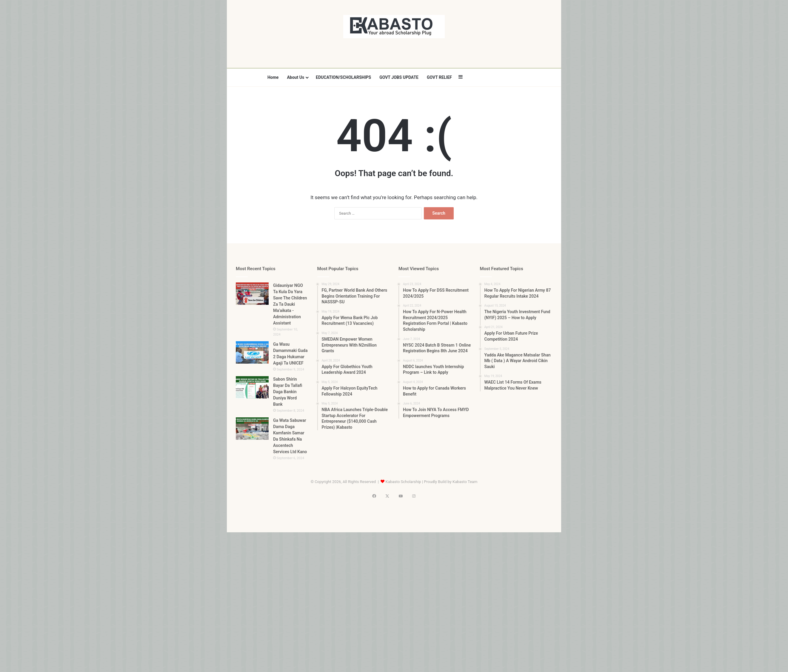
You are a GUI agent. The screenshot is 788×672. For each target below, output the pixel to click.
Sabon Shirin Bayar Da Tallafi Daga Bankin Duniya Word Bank (288, 392)
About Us (295, 77)
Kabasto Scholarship (403, 482)
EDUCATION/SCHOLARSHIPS (343, 77)
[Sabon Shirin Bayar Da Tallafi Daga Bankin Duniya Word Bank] (252, 387)
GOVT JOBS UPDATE (399, 77)
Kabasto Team (465, 482)
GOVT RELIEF (439, 77)
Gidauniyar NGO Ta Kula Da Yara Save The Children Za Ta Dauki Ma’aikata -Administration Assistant (290, 304)
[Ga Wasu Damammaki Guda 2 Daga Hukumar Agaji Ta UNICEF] (252, 352)
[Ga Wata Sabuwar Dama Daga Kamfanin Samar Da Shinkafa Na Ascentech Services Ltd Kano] (252, 429)
